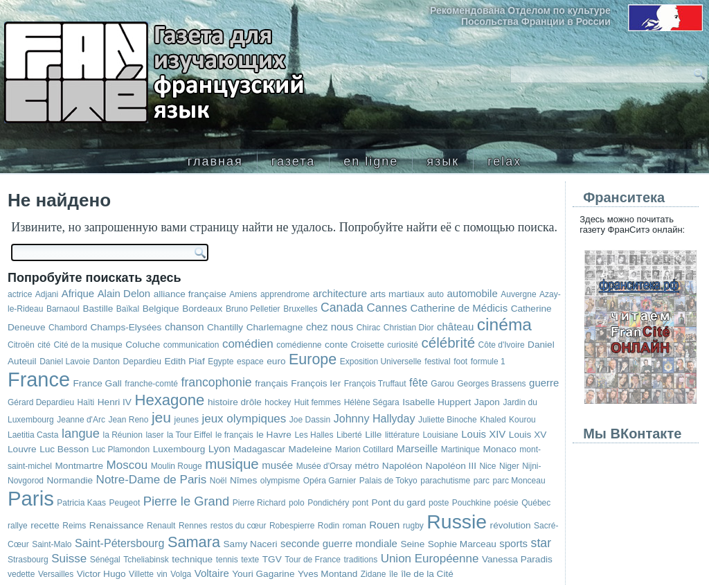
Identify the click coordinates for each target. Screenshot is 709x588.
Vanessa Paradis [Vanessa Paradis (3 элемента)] (517, 559)
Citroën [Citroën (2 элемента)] (21, 345)
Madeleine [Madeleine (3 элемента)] (311, 449)
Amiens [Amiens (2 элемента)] (243, 294)
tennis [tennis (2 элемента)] (227, 560)
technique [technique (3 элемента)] (192, 559)
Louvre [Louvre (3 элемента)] (22, 449)
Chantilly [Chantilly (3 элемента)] (225, 327)
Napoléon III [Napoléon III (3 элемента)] (451, 466)
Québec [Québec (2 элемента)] (536, 503)
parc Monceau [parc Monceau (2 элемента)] (519, 481)
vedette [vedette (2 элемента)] (21, 574)
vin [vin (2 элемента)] (162, 574)
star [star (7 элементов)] (541, 543)
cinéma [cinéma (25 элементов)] (504, 324)
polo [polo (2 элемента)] (297, 503)
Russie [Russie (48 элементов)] (457, 522)
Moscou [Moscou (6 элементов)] (127, 465)
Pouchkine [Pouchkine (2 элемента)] (472, 503)
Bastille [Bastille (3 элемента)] (98, 309)
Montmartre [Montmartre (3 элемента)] (80, 466)
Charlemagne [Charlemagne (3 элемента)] (275, 327)
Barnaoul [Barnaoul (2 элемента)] (63, 309)
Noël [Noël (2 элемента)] (218, 481)
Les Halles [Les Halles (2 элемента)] (314, 435)
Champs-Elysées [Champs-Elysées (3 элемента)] (126, 327)
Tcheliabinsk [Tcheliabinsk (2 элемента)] (146, 560)
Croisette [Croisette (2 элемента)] (368, 345)
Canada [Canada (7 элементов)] (342, 308)
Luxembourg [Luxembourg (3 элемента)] (179, 449)
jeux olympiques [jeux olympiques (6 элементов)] (244, 419)
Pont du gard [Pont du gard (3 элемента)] (399, 502)
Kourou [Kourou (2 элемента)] (522, 420)
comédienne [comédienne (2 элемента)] (299, 345)
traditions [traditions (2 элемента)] (360, 560)
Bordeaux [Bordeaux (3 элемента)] (202, 309)
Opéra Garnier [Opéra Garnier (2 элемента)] (330, 481)
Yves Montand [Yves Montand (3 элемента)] (327, 574)
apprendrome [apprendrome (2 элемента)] (285, 294)
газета (294, 161)
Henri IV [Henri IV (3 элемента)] (115, 402)
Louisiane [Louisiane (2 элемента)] (440, 435)
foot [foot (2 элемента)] (460, 362)
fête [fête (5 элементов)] (419, 382)
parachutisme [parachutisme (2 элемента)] (445, 481)
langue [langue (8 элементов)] (81, 433)
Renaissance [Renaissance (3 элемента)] (117, 525)
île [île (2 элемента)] (394, 574)
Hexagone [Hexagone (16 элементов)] (169, 400)
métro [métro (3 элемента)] (367, 466)
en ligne (371, 161)
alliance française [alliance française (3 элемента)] (190, 294)
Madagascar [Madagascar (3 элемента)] (259, 449)
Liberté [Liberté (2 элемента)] (349, 435)
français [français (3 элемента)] (271, 383)
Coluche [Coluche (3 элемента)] (143, 345)
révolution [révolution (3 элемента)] (511, 525)
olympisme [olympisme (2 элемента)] (280, 481)
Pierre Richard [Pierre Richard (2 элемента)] (259, 503)
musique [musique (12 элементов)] (232, 464)
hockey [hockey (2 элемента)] (278, 402)
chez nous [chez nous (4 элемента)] (330, 327)
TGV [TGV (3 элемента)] (272, 559)
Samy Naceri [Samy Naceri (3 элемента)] (251, 544)
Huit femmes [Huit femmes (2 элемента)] (317, 402)
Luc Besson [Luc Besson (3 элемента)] (64, 449)
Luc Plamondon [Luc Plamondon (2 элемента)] (121, 449)
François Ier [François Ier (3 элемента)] (316, 383)
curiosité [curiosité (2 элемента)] (403, 345)
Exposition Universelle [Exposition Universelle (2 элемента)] (381, 362)
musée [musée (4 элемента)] (277, 465)
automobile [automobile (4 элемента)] (473, 293)
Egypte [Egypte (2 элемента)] (221, 362)
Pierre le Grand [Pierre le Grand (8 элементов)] (187, 501)
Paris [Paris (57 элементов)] (31, 498)
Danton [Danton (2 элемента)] (106, 362)
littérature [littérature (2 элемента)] (402, 435)
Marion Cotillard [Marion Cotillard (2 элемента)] (364, 449)
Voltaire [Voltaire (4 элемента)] (212, 573)
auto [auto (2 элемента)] (436, 294)
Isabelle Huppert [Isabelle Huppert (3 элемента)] (437, 402)
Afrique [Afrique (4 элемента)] (78, 293)
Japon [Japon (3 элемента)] (487, 402)
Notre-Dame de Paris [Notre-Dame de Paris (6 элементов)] (152, 480)
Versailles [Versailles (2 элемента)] (56, 574)
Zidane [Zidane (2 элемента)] (374, 574)
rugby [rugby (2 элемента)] (413, 526)
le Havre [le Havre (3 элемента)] (274, 435)
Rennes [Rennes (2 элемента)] (193, 526)
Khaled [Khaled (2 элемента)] (493, 420)
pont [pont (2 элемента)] (360, 503)
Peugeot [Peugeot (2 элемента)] (125, 503)
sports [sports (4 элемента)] (513, 543)
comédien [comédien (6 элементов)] (248, 344)
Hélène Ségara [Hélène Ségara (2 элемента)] (372, 402)
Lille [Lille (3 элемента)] (373, 435)
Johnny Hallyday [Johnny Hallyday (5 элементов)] (375, 418)
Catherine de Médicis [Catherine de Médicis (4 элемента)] (459, 308)
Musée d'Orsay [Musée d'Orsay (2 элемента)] (324, 466)
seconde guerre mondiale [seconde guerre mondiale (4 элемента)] (339, 543)
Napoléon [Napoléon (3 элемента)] (402, 466)
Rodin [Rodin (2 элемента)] (329, 526)
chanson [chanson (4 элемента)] (185, 327)
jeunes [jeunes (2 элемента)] (187, 420)
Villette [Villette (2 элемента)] (141, 574)
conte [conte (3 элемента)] (336, 345)
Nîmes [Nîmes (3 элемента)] (243, 480)
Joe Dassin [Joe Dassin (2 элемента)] (310, 420)
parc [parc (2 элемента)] (482, 481)
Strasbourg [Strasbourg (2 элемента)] (28, 560)
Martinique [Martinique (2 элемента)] (460, 449)
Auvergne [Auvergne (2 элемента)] (518, 294)
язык (443, 161)
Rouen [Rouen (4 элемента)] (384, 525)
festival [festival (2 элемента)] (437, 362)
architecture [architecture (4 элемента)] (340, 293)
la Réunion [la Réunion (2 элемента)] (123, 435)
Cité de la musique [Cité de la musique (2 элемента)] (88, 345)
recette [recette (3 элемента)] (45, 525)
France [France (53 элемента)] (39, 380)
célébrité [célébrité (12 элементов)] (449, 342)
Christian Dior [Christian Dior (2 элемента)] (409, 328)
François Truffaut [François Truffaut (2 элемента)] (375, 384)
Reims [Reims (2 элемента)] (74, 526)
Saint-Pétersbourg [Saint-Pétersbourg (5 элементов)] (119, 543)
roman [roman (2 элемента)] (354, 526)
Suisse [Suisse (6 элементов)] (69, 559)
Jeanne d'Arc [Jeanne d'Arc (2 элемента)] (81, 420)
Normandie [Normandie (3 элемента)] (70, 480)
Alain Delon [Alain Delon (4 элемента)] (124, 293)
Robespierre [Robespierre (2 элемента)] (292, 526)
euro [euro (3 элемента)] (276, 361)
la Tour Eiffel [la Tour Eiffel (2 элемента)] (190, 435)
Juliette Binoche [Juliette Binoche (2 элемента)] (448, 420)
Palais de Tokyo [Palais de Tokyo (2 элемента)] (388, 481)
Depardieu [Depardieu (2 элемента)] (142, 362)
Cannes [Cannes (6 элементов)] (387, 308)
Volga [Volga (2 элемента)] (181, 574)
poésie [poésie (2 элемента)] (506, 503)
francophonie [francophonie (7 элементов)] (217, 382)
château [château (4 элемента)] (455, 327)
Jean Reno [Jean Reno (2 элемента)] (128, 420)
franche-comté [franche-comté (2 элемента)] (151, 384)
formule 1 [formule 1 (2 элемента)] (488, 362)
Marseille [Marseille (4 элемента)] (417, 448)
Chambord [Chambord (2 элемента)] (68, 328)
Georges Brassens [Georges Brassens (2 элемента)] (491, 384)
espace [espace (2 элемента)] (250, 362)
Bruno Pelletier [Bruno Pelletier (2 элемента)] (253, 309)
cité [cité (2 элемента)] (44, 345)
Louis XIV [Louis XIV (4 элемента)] (483, 434)
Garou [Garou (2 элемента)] (442, 384)
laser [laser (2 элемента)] (154, 435)
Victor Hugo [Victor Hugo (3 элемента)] (101, 574)
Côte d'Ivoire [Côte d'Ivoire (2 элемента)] (502, 345)
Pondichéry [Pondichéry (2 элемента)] (328, 503)
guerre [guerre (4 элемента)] (544, 383)
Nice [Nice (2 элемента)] (487, 466)
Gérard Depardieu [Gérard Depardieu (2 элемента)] (41, 402)
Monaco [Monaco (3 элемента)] (499, 449)
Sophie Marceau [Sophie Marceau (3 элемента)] (462, 544)
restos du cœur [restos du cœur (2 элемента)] (239, 526)
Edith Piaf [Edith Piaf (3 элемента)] (184, 361)
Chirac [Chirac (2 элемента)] (369, 328)
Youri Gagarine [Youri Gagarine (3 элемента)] (263, 574)
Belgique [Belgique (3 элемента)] (161, 309)
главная (215, 161)
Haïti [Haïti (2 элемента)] (86, 402)
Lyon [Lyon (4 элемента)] (219, 448)
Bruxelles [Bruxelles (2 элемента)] (300, 309)
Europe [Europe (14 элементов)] (313, 359)
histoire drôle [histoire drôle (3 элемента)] (235, 402)
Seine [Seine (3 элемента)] (412, 544)
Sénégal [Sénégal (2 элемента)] (105, 560)
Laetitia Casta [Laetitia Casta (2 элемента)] (33, 435)
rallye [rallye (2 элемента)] (18, 526)
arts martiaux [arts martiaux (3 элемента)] (397, 294)
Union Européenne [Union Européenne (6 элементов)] (430, 559)
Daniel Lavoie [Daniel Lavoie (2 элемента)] (65, 362)
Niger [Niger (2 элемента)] (509, 466)
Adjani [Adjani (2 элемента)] (47, 294)
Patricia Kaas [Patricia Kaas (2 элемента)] (81, 503)
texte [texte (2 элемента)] (250, 560)
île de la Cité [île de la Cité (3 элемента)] (427, 574)
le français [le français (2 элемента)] (234, 435)
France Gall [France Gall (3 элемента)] (97, 383)
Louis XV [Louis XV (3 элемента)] (528, 435)
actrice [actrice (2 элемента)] (20, 294)
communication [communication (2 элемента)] (191, 345)
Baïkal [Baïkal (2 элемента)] (128, 309)
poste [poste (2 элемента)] (439, 503)
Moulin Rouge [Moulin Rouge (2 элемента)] (177, 466)
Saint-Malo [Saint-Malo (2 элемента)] (52, 544)
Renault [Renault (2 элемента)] (161, 526)
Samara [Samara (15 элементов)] (194, 542)
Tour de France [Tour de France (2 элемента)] (313, 560)
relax (504, 161)
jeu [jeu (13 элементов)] (161, 417)
